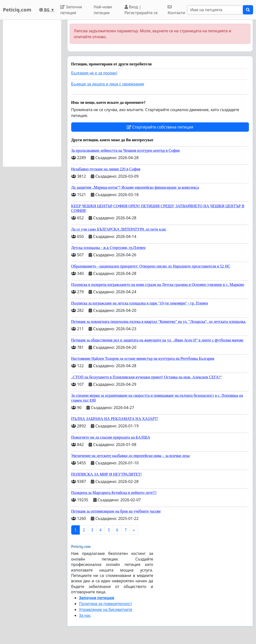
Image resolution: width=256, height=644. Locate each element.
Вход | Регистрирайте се (141, 10)
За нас (85, 615)
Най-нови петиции (103, 10)
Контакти (176, 10)
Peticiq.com (17, 10)
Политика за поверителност (106, 604)
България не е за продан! (94, 73)
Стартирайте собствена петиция (160, 127)
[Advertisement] (32, 93)
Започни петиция (71, 10)
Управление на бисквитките (106, 609)
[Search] (215, 10)
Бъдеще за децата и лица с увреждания (108, 84)
